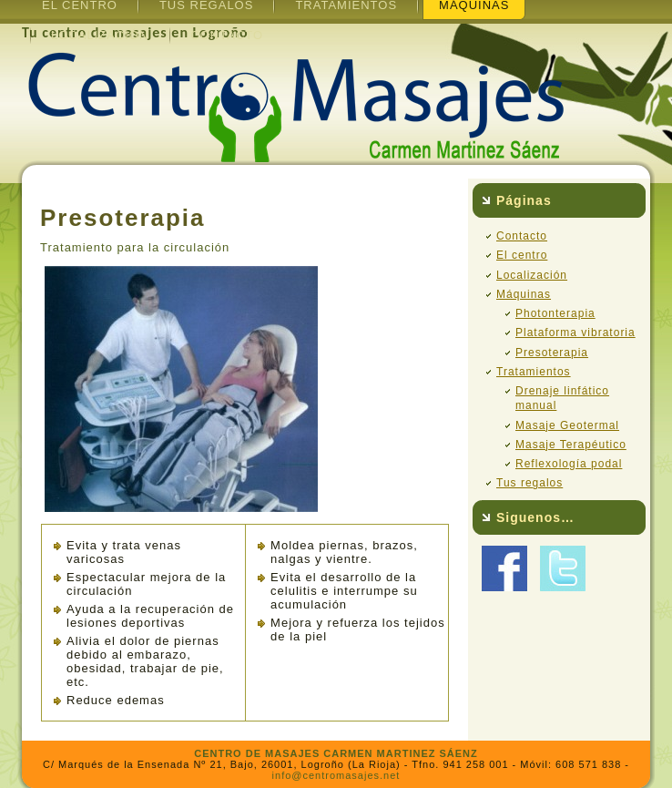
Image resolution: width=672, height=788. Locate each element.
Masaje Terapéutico (571, 445)
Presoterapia (552, 353)
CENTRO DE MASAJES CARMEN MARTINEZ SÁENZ (336, 753)
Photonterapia (555, 313)
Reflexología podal (569, 464)
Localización (100, 35)
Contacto (227, 35)
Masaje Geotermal (567, 425)
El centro (522, 255)
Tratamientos (534, 372)
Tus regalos (529, 483)
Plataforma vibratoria (575, 333)
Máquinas (524, 294)
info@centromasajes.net (336, 775)
